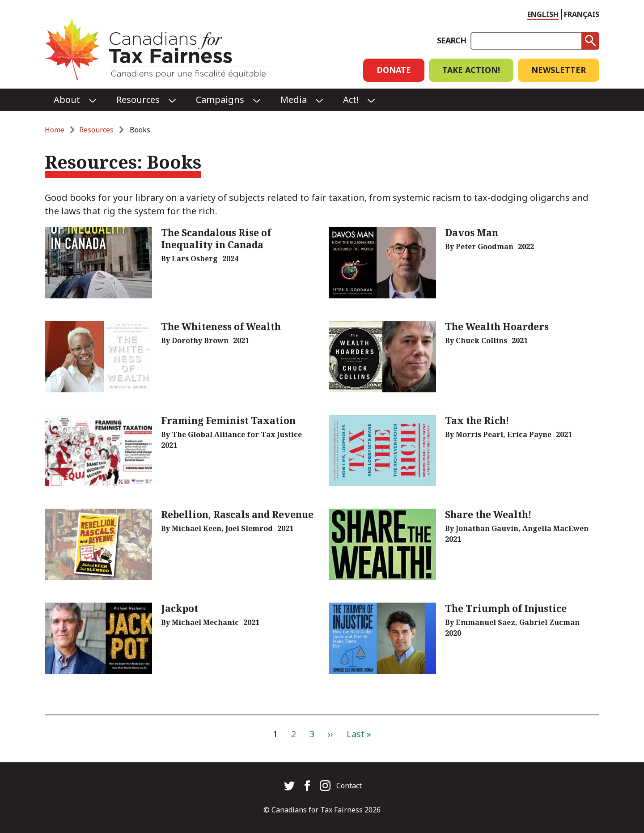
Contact (349, 786)
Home (55, 130)
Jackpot (180, 608)
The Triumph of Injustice (506, 608)
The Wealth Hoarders (497, 327)
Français (582, 14)
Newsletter (559, 70)
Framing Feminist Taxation (228, 421)
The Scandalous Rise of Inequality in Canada (216, 239)
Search (451, 40)
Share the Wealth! (488, 514)
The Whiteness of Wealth (221, 327)
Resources (138, 100)
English (543, 14)
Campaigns (220, 100)
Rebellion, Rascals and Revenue (237, 514)
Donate (394, 70)
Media (294, 100)
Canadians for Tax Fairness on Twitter (289, 786)
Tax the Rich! (477, 421)
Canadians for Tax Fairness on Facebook (307, 786)
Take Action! (471, 70)
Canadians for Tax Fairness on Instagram (325, 786)
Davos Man (472, 233)
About (67, 100)
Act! (351, 100)
